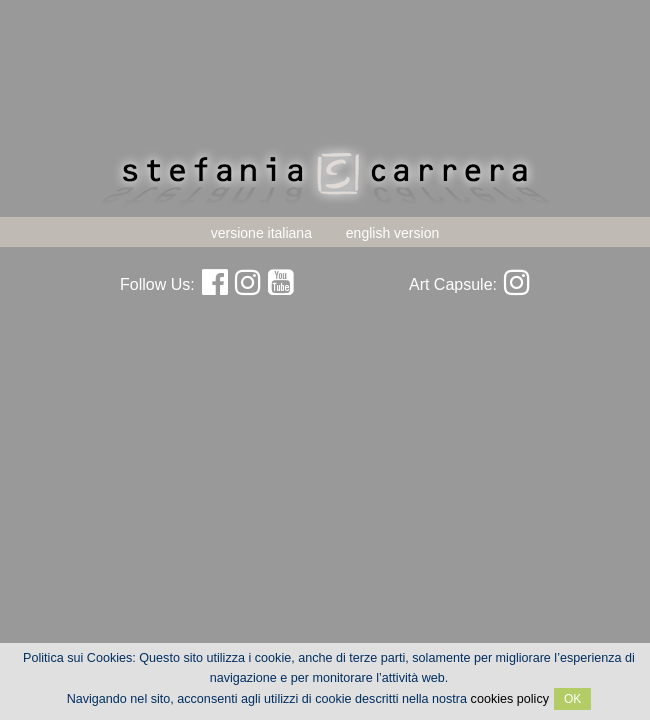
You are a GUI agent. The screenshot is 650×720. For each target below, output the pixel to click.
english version (392, 233)
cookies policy (510, 699)
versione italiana (261, 233)
